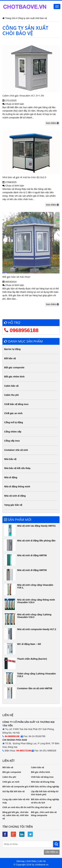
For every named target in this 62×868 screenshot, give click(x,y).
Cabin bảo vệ (11, 386)
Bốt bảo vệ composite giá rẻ (16, 786)
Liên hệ (42, 861)
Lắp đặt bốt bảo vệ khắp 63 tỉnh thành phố (45, 793)
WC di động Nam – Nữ (29, 644)
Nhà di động (11, 477)
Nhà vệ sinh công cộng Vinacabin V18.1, (35, 586)
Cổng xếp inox (12, 441)
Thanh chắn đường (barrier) (32, 659)
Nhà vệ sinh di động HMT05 (32, 570)
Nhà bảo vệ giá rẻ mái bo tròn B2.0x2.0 (24, 177)
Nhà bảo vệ (10, 459)
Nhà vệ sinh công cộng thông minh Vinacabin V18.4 (36, 601)
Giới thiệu (31, 861)
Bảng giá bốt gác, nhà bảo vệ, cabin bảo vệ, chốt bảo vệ (16, 815)
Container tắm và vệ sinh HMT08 (35, 688)
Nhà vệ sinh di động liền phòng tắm (36, 541)
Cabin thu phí (11, 395)
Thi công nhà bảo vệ (41, 807)
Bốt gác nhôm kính (14, 377)
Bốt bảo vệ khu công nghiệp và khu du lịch (45, 801)
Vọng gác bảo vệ (13, 505)
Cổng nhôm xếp (13, 432)
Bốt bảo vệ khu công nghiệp (45, 786)
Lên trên (52, 852)
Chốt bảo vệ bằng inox (16, 404)
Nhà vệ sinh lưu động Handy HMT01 (36, 526)
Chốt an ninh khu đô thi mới (17, 807)
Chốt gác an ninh (13, 413)
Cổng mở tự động (14, 422)
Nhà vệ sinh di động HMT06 (32, 555)
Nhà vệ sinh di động (15, 496)
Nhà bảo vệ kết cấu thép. (18, 468)
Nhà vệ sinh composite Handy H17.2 (37, 629)
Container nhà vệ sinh (16, 450)
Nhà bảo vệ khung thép (43, 782)
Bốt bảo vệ (10, 358)
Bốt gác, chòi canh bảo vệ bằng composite (44, 814)
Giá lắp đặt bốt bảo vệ (14, 791)
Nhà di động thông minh (17, 487)
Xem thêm (52, 123)
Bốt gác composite (14, 367)
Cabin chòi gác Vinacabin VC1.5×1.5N (23, 95)
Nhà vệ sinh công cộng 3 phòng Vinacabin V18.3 (34, 616)
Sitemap (20, 861)
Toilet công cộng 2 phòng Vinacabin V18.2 (37, 675)
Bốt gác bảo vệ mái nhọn (16, 277)
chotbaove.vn (42, 865)
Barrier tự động (12, 349)
